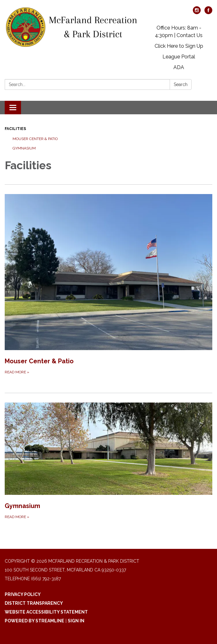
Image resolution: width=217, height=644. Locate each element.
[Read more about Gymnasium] (109, 461)
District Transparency (34, 603)
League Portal (179, 57)
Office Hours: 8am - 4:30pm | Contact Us (179, 32)
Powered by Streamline (34, 621)
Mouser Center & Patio (35, 139)
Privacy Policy (23, 594)
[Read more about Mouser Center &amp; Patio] (109, 285)
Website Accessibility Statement (46, 612)
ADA (179, 67)
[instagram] (197, 12)
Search (181, 84)
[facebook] (208, 12)
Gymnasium (24, 148)
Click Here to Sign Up (179, 46)
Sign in (76, 621)
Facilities (15, 129)
